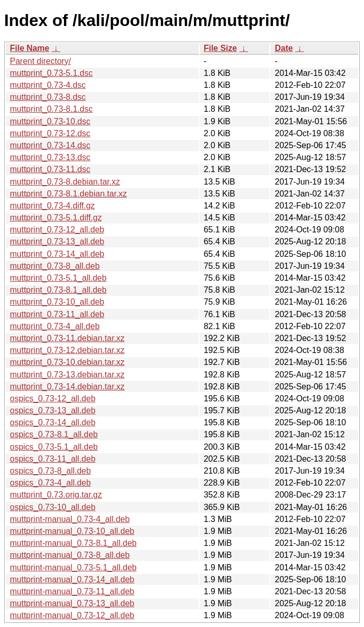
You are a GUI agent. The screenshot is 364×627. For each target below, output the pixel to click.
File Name (30, 48)
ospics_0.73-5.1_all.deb (54, 447)
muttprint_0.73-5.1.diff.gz (56, 218)
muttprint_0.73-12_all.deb (57, 230)
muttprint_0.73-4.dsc (48, 85)
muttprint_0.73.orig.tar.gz (56, 495)
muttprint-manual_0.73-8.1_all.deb (73, 543)
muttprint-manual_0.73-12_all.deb (72, 615)
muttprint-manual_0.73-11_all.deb (72, 591)
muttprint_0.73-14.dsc (50, 145)
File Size (220, 48)
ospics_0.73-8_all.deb (50, 471)
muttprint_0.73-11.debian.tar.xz (67, 338)
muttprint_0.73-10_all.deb (57, 302)
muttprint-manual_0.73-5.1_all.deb (73, 567)
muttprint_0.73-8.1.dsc (51, 109)
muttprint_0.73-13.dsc (50, 157)
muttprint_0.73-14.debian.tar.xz (67, 387)
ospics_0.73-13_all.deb (53, 410)
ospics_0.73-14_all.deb (53, 422)
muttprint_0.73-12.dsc (50, 133)
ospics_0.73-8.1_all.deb (54, 434)
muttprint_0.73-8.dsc (48, 97)
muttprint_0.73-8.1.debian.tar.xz (68, 194)
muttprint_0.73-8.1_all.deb (58, 290)
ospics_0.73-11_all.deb (53, 459)
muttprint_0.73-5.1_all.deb (58, 278)
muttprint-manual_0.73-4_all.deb (70, 519)
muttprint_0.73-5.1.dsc (51, 73)
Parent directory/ (40, 61)
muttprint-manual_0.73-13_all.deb (72, 603)
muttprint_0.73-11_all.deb (57, 314)
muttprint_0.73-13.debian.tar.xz (67, 375)
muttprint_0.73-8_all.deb (55, 266)
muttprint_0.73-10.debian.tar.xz (67, 362)
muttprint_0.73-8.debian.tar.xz (65, 182)
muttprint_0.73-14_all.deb (57, 254)
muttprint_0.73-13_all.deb (57, 241)
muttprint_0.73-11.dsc (50, 169)
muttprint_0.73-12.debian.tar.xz (67, 350)
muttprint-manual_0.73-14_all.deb (72, 579)
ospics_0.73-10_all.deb (53, 507)
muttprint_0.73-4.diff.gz (52, 206)
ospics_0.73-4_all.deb (50, 483)
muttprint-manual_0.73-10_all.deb (72, 531)
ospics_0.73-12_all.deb (53, 399)
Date (284, 48)
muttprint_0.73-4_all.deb (55, 326)
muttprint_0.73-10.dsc (50, 121)
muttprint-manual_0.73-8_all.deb (70, 555)
